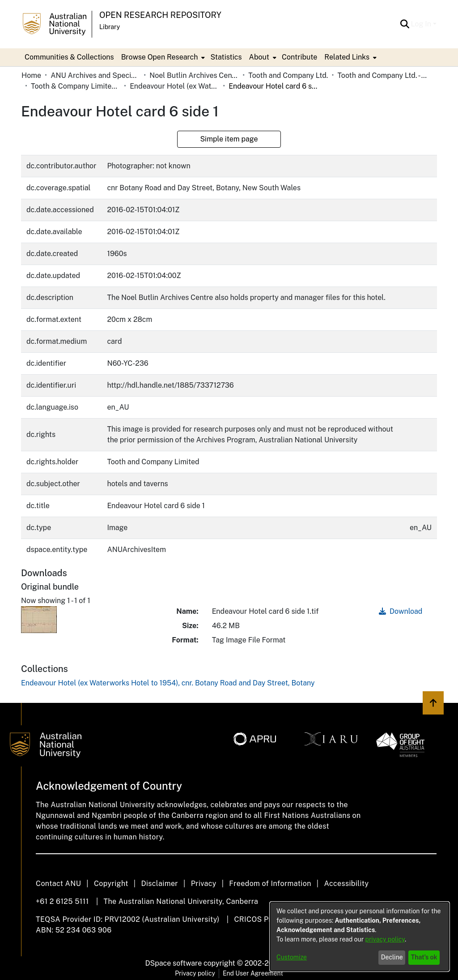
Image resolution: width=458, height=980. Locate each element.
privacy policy (385, 939)
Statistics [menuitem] (226, 57)
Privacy (204, 884)
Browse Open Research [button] (160, 57)
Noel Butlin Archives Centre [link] (194, 75)
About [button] (259, 57)
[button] (405, 24)
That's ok (424, 957)
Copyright (111, 884)
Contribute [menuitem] (299, 57)
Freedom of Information (270, 884)
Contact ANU (58, 884)
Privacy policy (195, 973)
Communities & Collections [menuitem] (69, 57)
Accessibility (346, 884)
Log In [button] (422, 24)
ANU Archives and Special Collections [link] (95, 75)
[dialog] (360, 937)
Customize (292, 957)
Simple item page (229, 139)
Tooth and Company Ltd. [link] (288, 75)
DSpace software (174, 963)
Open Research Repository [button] (160, 15)
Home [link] (31, 75)
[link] (168, 683)
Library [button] (110, 27)
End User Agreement (253, 973)
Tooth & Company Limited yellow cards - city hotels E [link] (76, 86)
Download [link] (401, 611)
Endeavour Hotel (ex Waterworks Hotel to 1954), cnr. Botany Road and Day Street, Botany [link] (174, 86)
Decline (392, 957)
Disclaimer (159, 884)
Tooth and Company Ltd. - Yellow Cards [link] (382, 75)
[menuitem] (162, 57)
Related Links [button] (347, 57)
